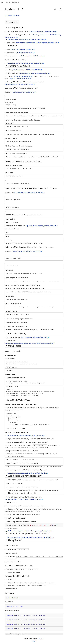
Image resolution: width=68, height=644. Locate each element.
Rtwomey (24, 634)
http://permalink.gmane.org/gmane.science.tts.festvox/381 (26, 40)
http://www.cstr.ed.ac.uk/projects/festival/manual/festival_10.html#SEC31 (30, 538)
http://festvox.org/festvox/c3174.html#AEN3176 (29, 193)
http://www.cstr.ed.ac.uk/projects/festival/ (42, 32)
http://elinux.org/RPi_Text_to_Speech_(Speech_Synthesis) (23, 499)
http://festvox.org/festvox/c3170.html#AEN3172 (26, 70)
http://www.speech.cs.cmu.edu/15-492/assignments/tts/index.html (37, 43)
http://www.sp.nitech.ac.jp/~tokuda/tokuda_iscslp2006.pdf (25, 63)
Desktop (41, 639)
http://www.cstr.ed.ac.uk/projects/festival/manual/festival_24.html (27, 473)
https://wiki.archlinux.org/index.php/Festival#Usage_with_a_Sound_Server (28, 531)
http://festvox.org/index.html (22, 76)
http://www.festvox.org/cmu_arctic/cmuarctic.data (34, 73)
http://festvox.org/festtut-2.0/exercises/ (32, 56)
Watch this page (61, 9)
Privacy (34, 641)
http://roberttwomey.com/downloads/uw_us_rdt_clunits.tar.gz (26, 436)
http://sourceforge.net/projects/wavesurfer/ (35, 338)
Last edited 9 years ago (13, 634)
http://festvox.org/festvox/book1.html (22, 50)
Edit (55, 9)
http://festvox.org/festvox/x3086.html (23, 92)
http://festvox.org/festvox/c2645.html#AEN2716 (26, 251)
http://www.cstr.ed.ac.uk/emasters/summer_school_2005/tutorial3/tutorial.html (29, 343)
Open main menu (2, 2)
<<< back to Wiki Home (12, 16)
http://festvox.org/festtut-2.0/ (25, 53)
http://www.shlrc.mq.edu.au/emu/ (20, 79)
